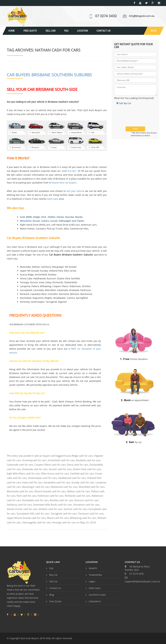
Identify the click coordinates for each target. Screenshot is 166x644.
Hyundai (69, 217)
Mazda (79, 217)
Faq (66, 31)
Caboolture (95, 601)
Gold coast (53, 199)
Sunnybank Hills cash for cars (33, 513)
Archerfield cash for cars (61, 460)
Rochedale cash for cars (35, 500)
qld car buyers (43, 456)
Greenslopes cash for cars (42, 478)
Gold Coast (95, 588)
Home (12, 31)
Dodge (36, 217)
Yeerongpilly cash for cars (37, 522)
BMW (29, 217)
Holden (51, 217)
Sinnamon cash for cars (86, 505)
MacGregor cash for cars (36, 487)
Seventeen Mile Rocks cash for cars (53, 505)
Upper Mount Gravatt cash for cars (26, 518)
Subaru (45, 221)
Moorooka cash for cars (20, 491)
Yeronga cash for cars (64, 522)
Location (82, 31)
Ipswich (93, 568)
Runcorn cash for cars (87, 500)
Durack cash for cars (60, 469)
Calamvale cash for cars (20, 465)
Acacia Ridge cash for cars (78, 456)
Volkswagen (65, 221)
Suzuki (54, 221)
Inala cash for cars (32, 482)
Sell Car (51, 31)
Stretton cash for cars (50, 509)
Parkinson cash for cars (51, 496)
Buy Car (54, 575)
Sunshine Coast (97, 595)
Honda (60, 217)
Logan (46, 247)
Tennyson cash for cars (91, 513)
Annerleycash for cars (34, 460)
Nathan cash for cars (78, 491)
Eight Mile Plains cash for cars (23, 473)
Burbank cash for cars (88, 460)
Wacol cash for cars (58, 518)
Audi (22, 217)
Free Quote (30, 31)
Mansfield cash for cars (92, 487)
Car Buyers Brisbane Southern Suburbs (49, 75)
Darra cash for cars (78, 465)
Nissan (36, 221)
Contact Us (104, 31)
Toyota (80, 221)
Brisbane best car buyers (63, 183)
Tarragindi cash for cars (64, 513)
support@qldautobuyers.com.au (142, 581)
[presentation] (139, 118)
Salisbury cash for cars (19, 505)
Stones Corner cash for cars (22, 509)
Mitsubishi (26, 221)
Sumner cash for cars (75, 509)
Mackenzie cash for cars (64, 487)
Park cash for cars (26, 496)
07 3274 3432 (106, 16)
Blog (154, 31)
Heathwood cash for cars (72, 478)
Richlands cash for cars (78, 496)
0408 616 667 (69, 171)
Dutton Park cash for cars (87, 469)
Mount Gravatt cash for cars (50, 491)
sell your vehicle (75, 191)
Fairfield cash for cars (82, 473)
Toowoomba (95, 575)
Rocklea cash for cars (61, 500)
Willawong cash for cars (83, 518)
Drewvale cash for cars (35, 469)
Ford (43, 217)
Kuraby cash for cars (83, 482)
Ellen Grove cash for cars (55, 473)
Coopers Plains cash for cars (50, 465)
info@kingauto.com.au (142, 16)
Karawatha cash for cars (57, 482)
